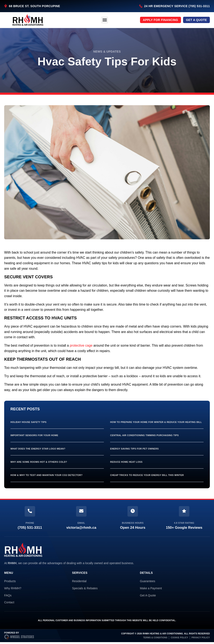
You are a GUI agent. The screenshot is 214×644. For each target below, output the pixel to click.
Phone (30, 523)
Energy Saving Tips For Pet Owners (134, 449)
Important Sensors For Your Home (34, 435)
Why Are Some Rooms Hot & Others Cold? (39, 462)
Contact (9, 602)
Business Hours (133, 523)
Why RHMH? (13, 588)
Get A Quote (148, 595)
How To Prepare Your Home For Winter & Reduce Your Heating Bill (156, 422)
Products (10, 581)
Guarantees (147, 581)
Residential (79, 581)
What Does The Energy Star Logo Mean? (38, 449)
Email (81, 523)
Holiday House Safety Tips (28, 422)
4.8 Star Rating (184, 523)
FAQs (8, 595)
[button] (105, 20)
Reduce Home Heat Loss (126, 462)
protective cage (81, 345)
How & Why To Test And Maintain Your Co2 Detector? (46, 475)
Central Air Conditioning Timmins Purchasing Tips (144, 435)
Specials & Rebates (85, 588)
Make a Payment (151, 588)
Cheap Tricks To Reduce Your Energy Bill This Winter (147, 475)
